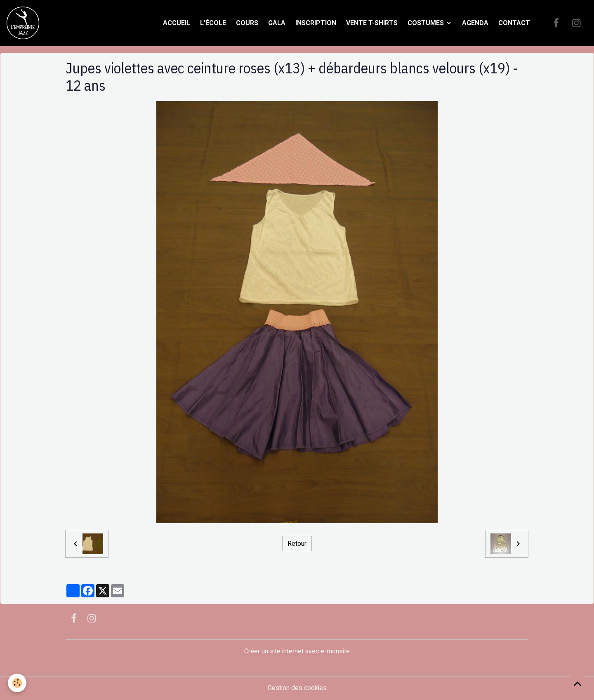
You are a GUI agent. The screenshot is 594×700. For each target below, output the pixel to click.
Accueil (177, 23)
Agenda (475, 23)
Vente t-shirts (372, 23)
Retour (297, 544)
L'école (213, 23)
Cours (247, 23)
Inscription (316, 23)
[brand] (25, 23)
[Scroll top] (577, 684)
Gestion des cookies (297, 688)
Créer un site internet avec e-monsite (297, 652)
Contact (514, 23)
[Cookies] (18, 683)
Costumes (427, 23)
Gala (277, 23)
